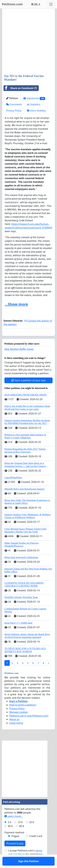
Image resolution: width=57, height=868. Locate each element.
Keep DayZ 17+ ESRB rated (18, 632)
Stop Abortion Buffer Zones (19, 358)
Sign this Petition (29, 338)
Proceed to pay (15, 852)
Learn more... (14, 825)
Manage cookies (19, 721)
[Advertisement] (28, 42)
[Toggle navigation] (51, 4)
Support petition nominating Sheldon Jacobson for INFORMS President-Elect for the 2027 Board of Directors (27, 432)
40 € (10, 835)
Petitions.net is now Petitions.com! (29, 724)
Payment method (14, 841)
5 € (10, 831)
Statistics (34, 104)
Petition (12, 98)
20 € (32, 831)
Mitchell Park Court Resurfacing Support (24, 498)
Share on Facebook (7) (20, 88)
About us (14, 728)
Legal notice (16, 732)
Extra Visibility (36, 111)
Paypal (15, 845)
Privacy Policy (14, 111)
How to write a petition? (23, 714)
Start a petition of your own (28, 389)
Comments (14, 104)
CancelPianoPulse (13, 486)
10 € (20, 831)
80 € (22, 835)
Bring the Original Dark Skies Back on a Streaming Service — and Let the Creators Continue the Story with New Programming (26, 475)
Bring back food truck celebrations (21, 566)
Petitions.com (12, 4)
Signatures (34, 98)
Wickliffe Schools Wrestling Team (21, 606)
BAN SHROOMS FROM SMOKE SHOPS (26, 403)
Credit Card (36, 845)
